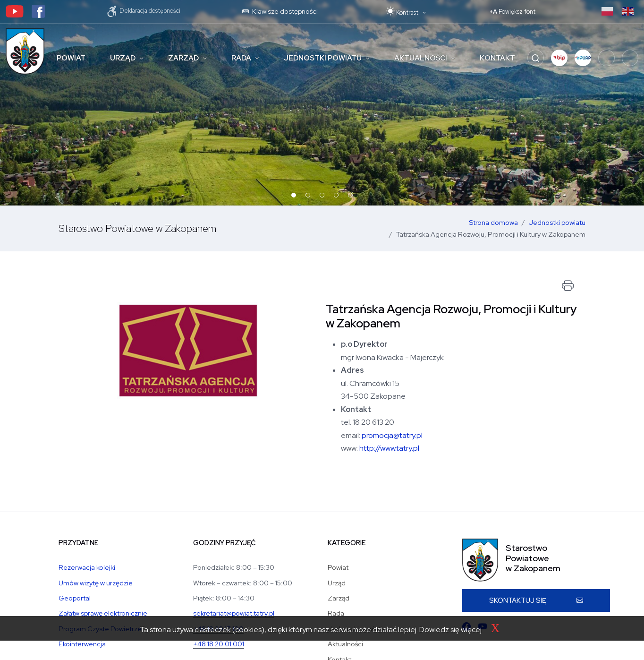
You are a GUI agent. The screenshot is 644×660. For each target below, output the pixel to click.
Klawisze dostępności (280, 11)
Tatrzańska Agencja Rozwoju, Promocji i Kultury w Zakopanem (491, 234)
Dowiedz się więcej (450, 630)
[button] (559, 58)
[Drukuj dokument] (568, 286)
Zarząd (183, 58)
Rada (241, 58)
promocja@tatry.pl (392, 435)
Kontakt (497, 58)
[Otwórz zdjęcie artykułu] (188, 382)
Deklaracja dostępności (144, 11)
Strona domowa (493, 222)
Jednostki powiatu (323, 58)
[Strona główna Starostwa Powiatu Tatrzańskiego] (25, 51)
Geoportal (75, 598)
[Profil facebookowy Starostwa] (38, 11)
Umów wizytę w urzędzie (96, 583)
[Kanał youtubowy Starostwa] (15, 11)
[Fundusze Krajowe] (606, 58)
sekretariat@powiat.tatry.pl (234, 613)
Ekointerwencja (82, 644)
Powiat (71, 58)
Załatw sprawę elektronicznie (103, 613)
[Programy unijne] (630, 58)
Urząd (123, 58)
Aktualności (421, 58)
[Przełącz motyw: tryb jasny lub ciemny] (406, 12)
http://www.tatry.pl (389, 448)
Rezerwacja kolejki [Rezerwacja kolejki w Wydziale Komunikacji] (87, 567)
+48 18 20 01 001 (219, 644)
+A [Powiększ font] (513, 12)
